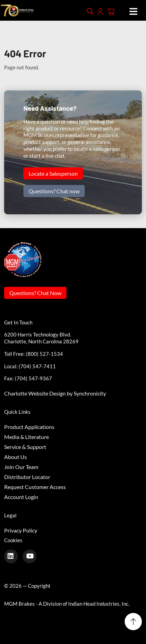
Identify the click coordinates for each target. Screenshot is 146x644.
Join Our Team (21, 467)
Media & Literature (27, 437)
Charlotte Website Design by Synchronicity (55, 393)
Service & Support (25, 447)
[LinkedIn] (14, 556)
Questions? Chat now (54, 191)
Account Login (21, 497)
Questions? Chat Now (35, 293)
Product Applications (29, 427)
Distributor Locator (27, 477)
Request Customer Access (35, 487)
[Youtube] (32, 556)
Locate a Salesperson (53, 173)
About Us (15, 457)
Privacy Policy (21, 530)
